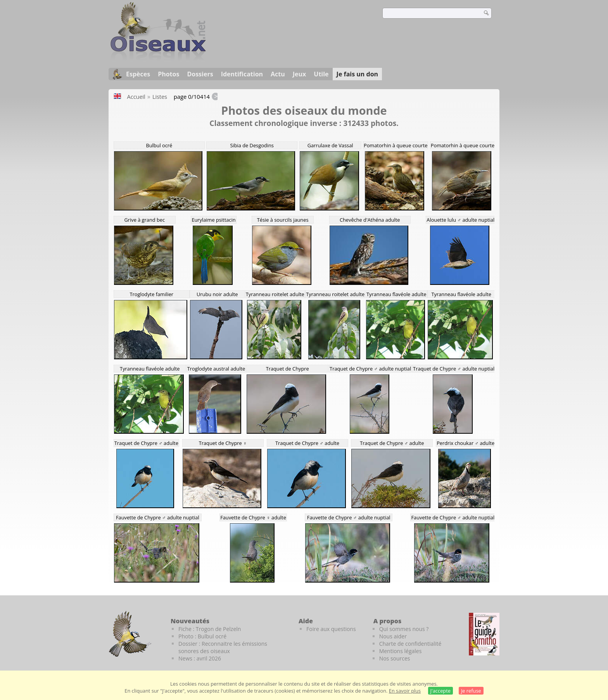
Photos (168, 74)
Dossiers (200, 74)
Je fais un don (358, 74)
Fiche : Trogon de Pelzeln (210, 629)
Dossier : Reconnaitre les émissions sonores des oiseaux (223, 647)
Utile (321, 74)
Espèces (138, 74)
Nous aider (393, 636)
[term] (427, 13)
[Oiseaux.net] (158, 59)
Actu (278, 74)
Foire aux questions (331, 629)
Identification (242, 74)
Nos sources (395, 658)
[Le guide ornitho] (484, 634)
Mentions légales (401, 651)
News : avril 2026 (200, 658)
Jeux (300, 74)
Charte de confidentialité (410, 644)
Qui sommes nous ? (404, 629)
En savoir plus (405, 691)
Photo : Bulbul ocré (202, 636)
